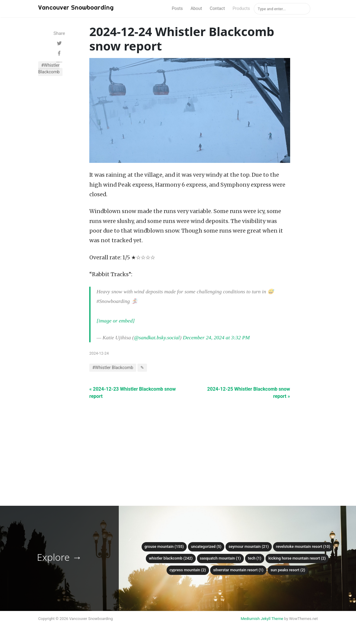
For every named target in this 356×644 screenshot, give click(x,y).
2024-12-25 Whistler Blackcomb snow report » (249, 393)
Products (241, 9)
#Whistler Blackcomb (49, 69)
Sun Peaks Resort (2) (288, 570)
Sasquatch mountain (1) (220, 558)
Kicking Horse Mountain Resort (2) (297, 558)
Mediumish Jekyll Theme (262, 619)
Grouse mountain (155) (164, 546)
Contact (217, 9)
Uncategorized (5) (206, 546)
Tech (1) (255, 558)
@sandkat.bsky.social (157, 337)
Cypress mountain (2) (188, 570)
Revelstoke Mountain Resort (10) (303, 546)
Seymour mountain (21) (249, 546)
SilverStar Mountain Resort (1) (238, 570)
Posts (177, 9)
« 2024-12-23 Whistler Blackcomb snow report (132, 393)
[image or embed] (116, 321)
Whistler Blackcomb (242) (171, 558)
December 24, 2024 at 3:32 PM (216, 337)
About (196, 9)
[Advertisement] (190, 442)
